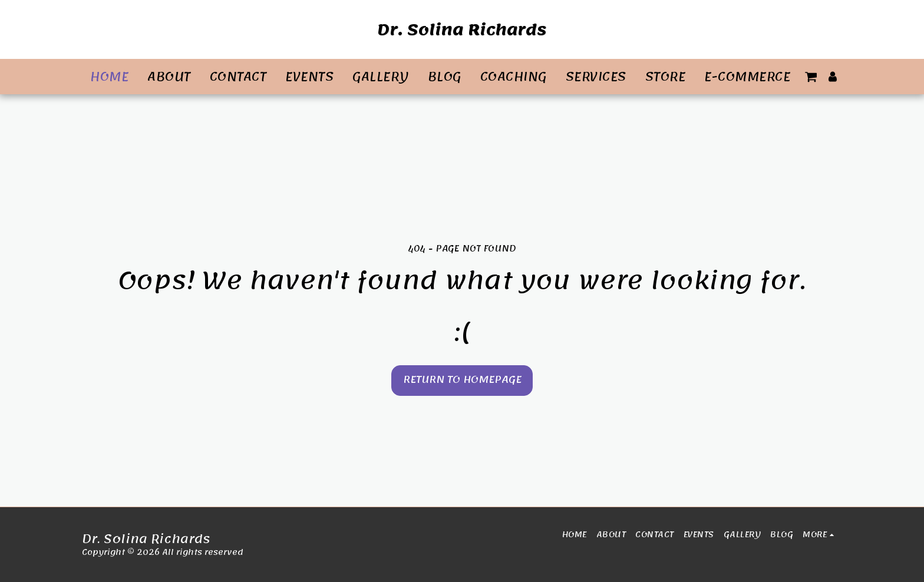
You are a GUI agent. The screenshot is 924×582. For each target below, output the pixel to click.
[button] (811, 77)
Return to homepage (462, 380)
